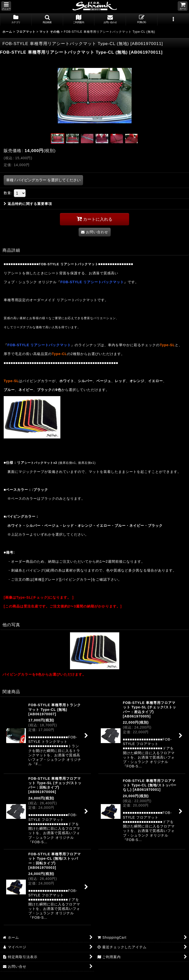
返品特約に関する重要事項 (28, 204)
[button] (6, 6)
